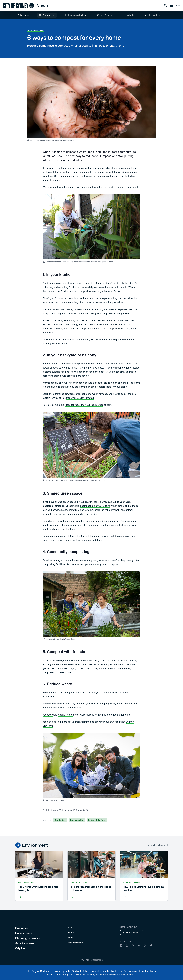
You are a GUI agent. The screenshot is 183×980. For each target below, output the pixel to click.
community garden (73, 560)
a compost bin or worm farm (95, 506)
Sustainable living (36, 30)
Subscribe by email (131, 932)
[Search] (166, 6)
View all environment (158, 845)
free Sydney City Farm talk (80, 398)
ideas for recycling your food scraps (84, 405)
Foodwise (48, 715)
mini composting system (74, 364)
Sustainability (77, 820)
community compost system (104, 564)
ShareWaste (64, 672)
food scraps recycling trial (108, 298)
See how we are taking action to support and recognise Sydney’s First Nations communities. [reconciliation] (90, 974)
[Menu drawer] (175, 6)
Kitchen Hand (65, 715)
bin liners (77, 168)
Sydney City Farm (97, 820)
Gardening (60, 820)
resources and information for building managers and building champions (92, 536)
